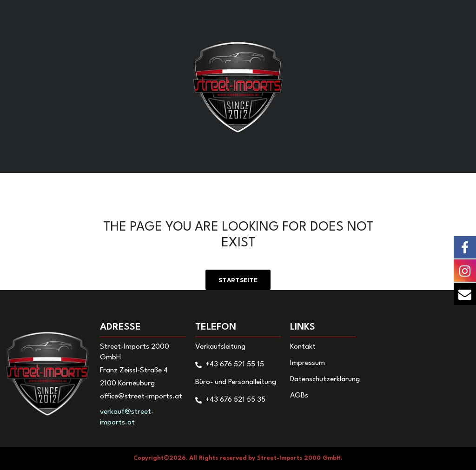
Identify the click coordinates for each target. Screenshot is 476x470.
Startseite (238, 280)
